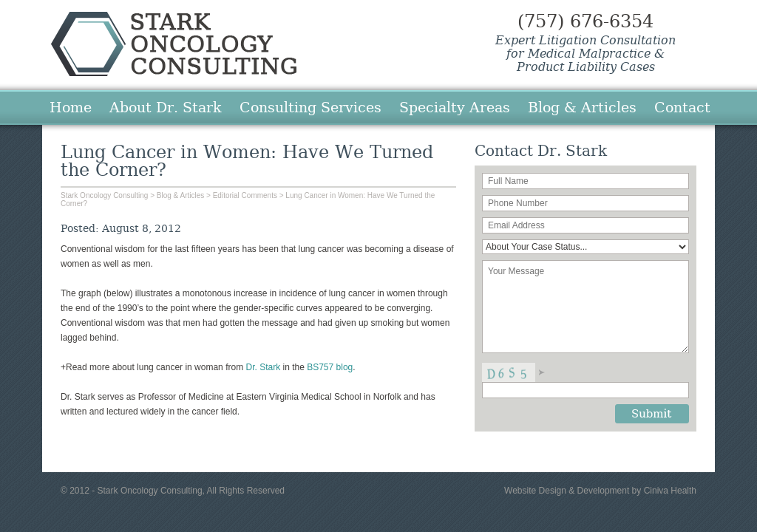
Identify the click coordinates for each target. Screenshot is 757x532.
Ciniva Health (670, 491)
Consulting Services (310, 107)
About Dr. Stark (166, 107)
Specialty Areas (455, 107)
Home (71, 107)
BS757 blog (330, 367)
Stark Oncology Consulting (174, 44)
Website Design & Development (567, 491)
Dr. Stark (263, 367)
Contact (682, 107)
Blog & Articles (582, 107)
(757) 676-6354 (585, 21)
